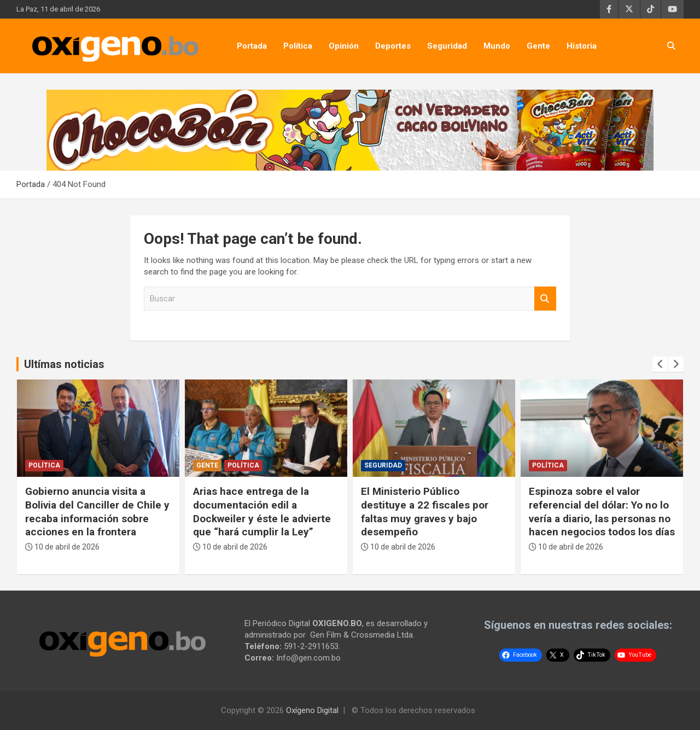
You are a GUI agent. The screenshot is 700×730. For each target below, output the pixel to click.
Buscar (545, 299)
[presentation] (660, 364)
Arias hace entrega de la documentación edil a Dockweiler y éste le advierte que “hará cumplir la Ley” (262, 512)
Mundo (497, 46)
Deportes (393, 46)
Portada (252, 46)
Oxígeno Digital (312, 710)
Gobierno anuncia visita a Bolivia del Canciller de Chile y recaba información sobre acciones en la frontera (97, 512)
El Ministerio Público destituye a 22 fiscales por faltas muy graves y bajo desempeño (425, 512)
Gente (538, 46)
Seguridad (447, 46)
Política (298, 46)
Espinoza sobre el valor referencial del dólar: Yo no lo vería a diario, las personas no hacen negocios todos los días (602, 512)
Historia (582, 46)
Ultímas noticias (64, 364)
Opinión (344, 46)
